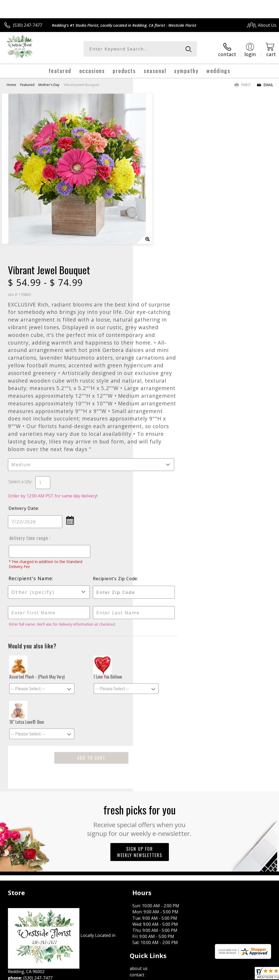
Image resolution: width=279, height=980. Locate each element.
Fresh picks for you (140, 693)
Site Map (257, 885)
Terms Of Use (156, 885)
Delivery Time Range (161, 411)
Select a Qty (153, 355)
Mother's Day (49, 83)
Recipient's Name (163, 451)
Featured (27, 83)
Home (11, 83)
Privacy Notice (187, 885)
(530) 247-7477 (28, 25)
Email (265, 83)
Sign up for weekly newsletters (140, 725)
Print (243, 83)
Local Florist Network (224, 885)
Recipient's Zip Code (231, 452)
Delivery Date (156, 381)
